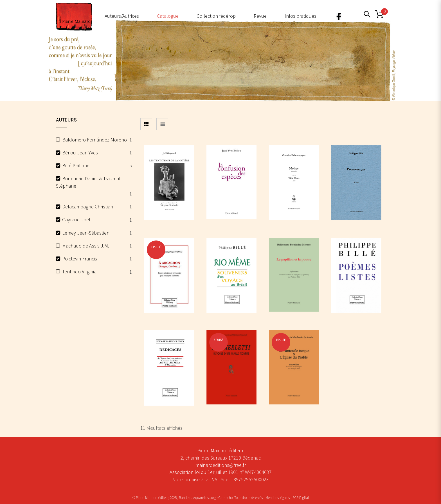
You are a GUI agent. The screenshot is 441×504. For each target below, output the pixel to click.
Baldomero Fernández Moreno (94, 140)
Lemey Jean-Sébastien (86, 233)
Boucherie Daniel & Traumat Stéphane (88, 182)
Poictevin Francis (80, 259)
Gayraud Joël (76, 220)
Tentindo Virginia (79, 272)
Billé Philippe (76, 166)
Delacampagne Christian (88, 207)
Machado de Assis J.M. (86, 246)
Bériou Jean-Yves (80, 153)
